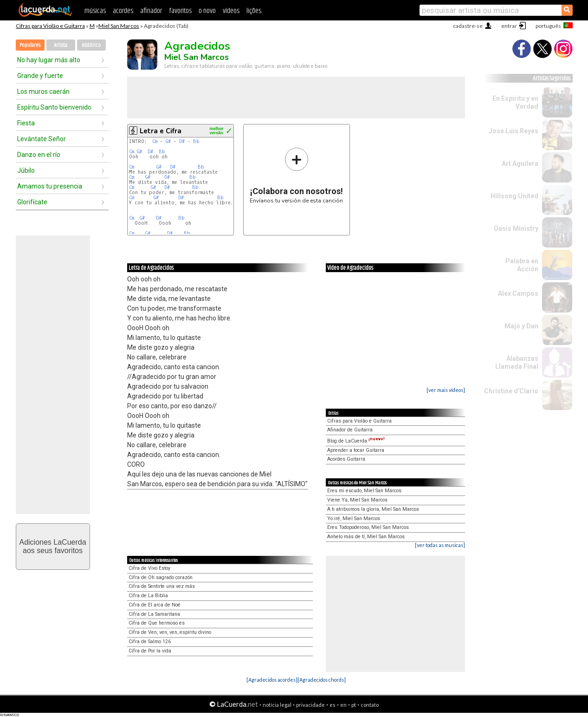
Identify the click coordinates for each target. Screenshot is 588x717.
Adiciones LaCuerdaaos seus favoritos (52, 546)
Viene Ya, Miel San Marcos (357, 500)
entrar (509, 26)
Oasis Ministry (516, 228)
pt (354, 705)
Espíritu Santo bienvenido (54, 107)
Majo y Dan (521, 326)
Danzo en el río (39, 155)
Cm (155, 141)
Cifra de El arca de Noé (155, 605)
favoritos (180, 11)
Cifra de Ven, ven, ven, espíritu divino (170, 632)
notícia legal (277, 705)
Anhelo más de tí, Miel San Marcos (366, 537)
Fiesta (26, 123)
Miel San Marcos (119, 26)
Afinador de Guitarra (350, 430)
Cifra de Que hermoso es (157, 623)
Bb (196, 141)
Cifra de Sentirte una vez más (162, 586)
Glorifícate (32, 202)
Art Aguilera (520, 163)
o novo (207, 11)
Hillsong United (514, 196)
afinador (151, 11)
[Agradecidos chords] (322, 680)
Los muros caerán (43, 91)
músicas (95, 11)
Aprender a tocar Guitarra (356, 450)
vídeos (231, 11)
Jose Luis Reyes (514, 131)
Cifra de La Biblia (148, 596)
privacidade (310, 705)
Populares (30, 45)
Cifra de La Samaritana (154, 614)
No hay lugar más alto (49, 60)
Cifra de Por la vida (150, 651)
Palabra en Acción (522, 265)
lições (254, 11)
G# (168, 141)
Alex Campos (518, 293)
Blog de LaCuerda (356, 441)
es (333, 705)
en (343, 705)
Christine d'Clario (511, 391)
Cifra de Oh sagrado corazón (161, 577)
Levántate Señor (42, 139)
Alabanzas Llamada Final (517, 362)
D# (182, 141)
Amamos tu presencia (50, 186)
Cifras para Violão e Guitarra (50, 26)
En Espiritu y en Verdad (515, 102)
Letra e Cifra (161, 131)
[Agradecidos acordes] (272, 680)
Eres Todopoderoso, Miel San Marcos (368, 527)
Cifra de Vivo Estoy (149, 568)
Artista (61, 45)
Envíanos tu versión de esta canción (296, 175)
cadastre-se (468, 26)
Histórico (91, 45)
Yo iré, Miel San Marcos (354, 518)
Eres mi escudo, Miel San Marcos (364, 491)
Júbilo (26, 170)
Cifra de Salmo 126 (150, 642)
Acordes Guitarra (346, 459)
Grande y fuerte (40, 76)
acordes (123, 11)
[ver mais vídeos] (446, 390)
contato (370, 705)
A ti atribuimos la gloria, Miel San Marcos (373, 509)
